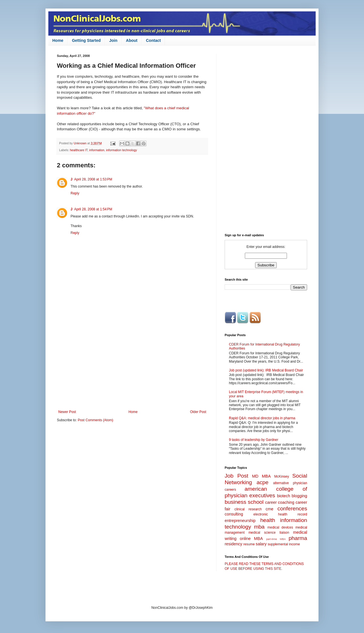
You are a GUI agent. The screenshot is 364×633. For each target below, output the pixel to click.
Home (58, 40)
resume (249, 544)
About (132, 40)
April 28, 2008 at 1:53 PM (93, 179)
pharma (298, 538)
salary (261, 544)
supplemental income (284, 544)
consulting (234, 514)
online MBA (251, 539)
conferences (292, 508)
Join (113, 40)
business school (244, 502)
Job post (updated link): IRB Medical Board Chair (266, 370)
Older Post (198, 412)
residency (233, 544)
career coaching (280, 502)
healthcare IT (79, 150)
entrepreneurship (240, 521)
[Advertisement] (132, 363)
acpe (262, 482)
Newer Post (67, 412)
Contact (153, 40)
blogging (299, 496)
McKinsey (282, 476)
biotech (284, 496)
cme (269, 509)
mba (259, 527)
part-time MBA (276, 539)
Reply (75, 193)
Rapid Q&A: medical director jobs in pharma (262, 418)
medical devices (280, 527)
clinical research (248, 509)
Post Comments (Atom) (95, 420)
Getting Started (86, 40)
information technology (122, 150)
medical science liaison (269, 533)
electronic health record (280, 514)
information (97, 150)
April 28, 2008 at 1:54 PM (93, 209)
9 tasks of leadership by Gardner (254, 440)
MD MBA (261, 476)
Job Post (236, 476)
